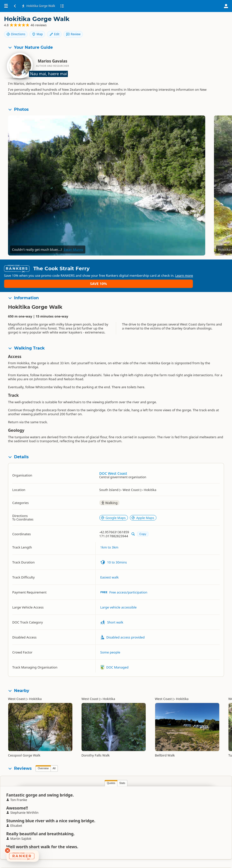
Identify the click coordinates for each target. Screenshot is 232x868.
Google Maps (113, 506)
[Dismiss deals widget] (8, 850)
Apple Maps (143, 506)
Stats (54, 771)
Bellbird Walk (165, 743)
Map (200, 23)
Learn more (115, 274)
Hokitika (36, 687)
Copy (143, 522)
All (54, 757)
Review (214, 32)
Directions (178, 23)
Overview (43, 757)
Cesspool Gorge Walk (24, 743)
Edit (217, 23)
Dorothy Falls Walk (95, 743)
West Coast (17, 687)
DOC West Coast (113, 461)
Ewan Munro (74, 250)
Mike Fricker (163, 794)
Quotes (43, 771)
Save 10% (213, 270)
